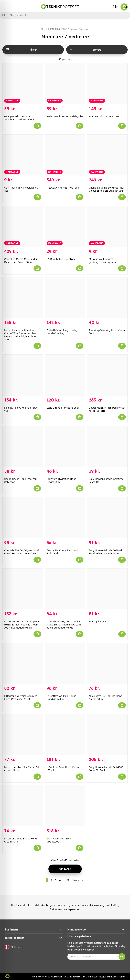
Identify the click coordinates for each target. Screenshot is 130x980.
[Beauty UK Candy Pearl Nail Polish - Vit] (65, 518)
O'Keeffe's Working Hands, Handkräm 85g (62, 698)
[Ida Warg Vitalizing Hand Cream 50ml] (107, 298)
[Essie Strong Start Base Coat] (65, 375)
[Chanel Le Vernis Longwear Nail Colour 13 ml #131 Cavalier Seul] (107, 155)
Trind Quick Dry (97, 622)
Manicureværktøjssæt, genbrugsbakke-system (102, 261)
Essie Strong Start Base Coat (63, 408)
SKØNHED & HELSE (57, 29)
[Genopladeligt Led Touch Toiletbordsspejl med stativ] (23, 84)
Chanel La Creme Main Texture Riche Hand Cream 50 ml (21, 261)
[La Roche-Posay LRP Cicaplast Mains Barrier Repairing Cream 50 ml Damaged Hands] (65, 589)
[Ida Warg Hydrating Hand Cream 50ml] (65, 446)
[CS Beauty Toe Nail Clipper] (65, 226)
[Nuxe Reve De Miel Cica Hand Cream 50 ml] (107, 663)
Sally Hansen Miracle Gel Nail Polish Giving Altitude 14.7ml (105, 552)
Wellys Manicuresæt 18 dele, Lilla (65, 116)
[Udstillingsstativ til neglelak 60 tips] (23, 155)
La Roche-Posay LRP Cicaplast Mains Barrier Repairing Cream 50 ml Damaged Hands (64, 625)
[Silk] (65, 806)
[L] (23, 663)
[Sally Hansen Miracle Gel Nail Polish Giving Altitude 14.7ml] (107, 518)
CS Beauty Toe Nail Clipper (62, 259)
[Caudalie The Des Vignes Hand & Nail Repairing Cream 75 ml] (23, 518)
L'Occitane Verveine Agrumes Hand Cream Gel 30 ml (21, 698)
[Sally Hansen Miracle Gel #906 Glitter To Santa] (107, 735)
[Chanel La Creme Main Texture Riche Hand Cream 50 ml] (23, 226)
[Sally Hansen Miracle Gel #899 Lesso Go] (107, 446)
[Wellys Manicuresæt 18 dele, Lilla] (65, 84)
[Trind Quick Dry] (107, 589)
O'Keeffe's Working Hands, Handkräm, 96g (62, 332)
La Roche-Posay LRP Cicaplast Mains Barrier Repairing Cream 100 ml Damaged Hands (22, 625)
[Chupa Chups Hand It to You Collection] (23, 446)
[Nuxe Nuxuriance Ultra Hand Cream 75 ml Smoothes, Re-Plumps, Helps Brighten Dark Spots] (23, 298)
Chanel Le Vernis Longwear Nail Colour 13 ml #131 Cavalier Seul (107, 189)
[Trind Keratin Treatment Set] (107, 84)
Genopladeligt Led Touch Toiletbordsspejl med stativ (19, 118)
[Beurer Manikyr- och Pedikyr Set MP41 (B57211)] (107, 375)
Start (43, 29)
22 (68, 880)
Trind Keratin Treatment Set (104, 116)
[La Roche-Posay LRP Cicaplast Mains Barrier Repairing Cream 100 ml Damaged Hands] (23, 589)
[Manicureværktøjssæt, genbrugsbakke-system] (107, 226)
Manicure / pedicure (79, 29)
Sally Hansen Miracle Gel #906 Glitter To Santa (106, 769)
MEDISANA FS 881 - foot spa (63, 188)
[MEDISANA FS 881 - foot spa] (65, 155)
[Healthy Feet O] (23, 375)
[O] (65, 298)
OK (122, 957)
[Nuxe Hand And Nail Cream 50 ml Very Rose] (23, 735)
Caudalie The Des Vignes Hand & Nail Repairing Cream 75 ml (22, 552)
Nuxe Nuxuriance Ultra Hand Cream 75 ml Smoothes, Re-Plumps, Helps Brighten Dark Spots (20, 335)
